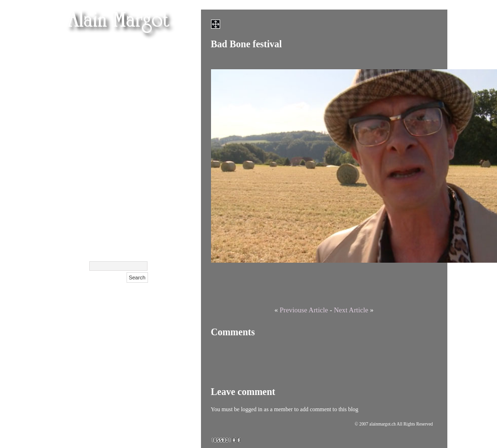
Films (139, 62)
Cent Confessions (120, 146)
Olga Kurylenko (122, 110)
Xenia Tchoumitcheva (113, 134)
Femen (137, 50)
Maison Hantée (124, 98)
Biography (131, 218)
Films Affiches (125, 170)
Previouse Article (304, 310)
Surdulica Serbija (119, 206)
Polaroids (133, 194)
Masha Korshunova (116, 122)
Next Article (351, 310)
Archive (136, 241)
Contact (135, 229)
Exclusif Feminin (120, 158)
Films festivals (125, 86)
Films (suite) (128, 74)
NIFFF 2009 (129, 182)
